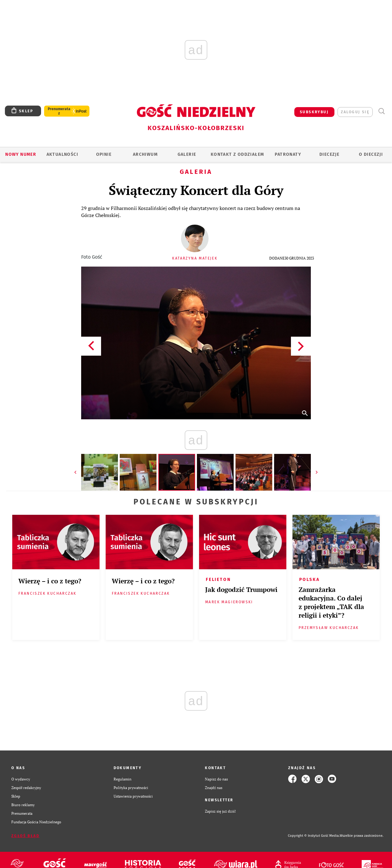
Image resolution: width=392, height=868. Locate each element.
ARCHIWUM (145, 154)
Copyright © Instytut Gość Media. (314, 836)
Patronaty (288, 154)
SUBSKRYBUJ (314, 112)
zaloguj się (355, 112)
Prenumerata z (59, 111)
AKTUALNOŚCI (62, 154)
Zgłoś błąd (25, 836)
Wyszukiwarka (381, 111)
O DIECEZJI (371, 154)
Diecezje (329, 154)
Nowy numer (21, 154)
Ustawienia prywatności (133, 796)
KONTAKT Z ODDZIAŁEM (237, 154)
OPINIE (104, 154)
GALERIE (187, 154)
